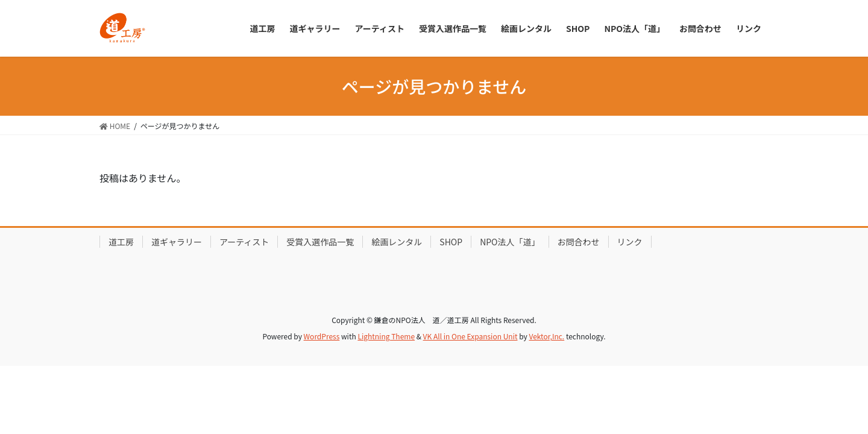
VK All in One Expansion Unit (470, 336)
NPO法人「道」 (510, 242)
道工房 (121, 242)
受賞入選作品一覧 (320, 242)
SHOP (451, 242)
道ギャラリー (177, 242)
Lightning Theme (386, 336)
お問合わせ (579, 242)
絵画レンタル (397, 242)
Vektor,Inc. (546, 336)
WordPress (322, 336)
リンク (630, 242)
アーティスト (244, 242)
